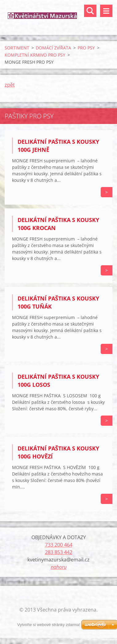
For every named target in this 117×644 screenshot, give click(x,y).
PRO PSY (86, 48)
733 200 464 (59, 545)
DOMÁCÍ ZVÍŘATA (53, 48)
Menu (106, 11)
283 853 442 (59, 552)
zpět (10, 85)
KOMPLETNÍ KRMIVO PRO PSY (35, 55)
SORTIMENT (17, 48)
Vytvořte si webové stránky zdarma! (49, 625)
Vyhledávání (90, 11)
